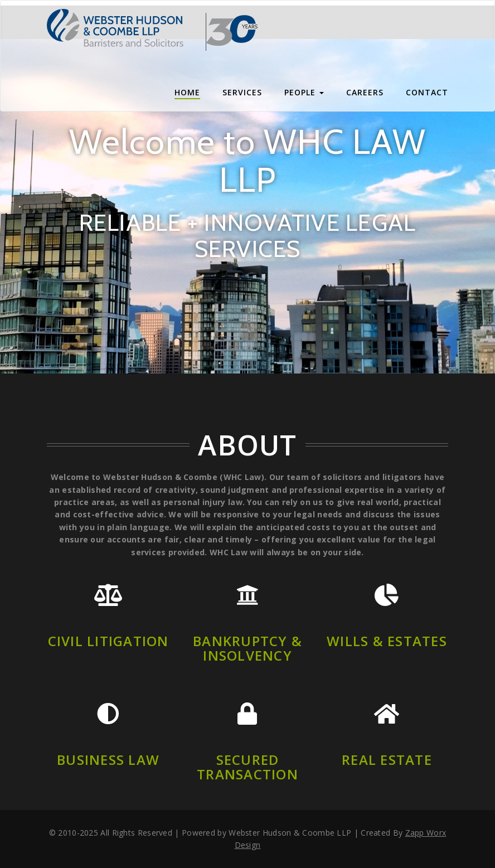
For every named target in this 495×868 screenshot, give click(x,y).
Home (187, 92)
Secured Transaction (247, 767)
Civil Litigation (108, 641)
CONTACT (427, 92)
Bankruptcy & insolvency (247, 648)
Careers (365, 92)
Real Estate (387, 760)
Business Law (108, 760)
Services (242, 92)
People (304, 92)
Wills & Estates (387, 641)
